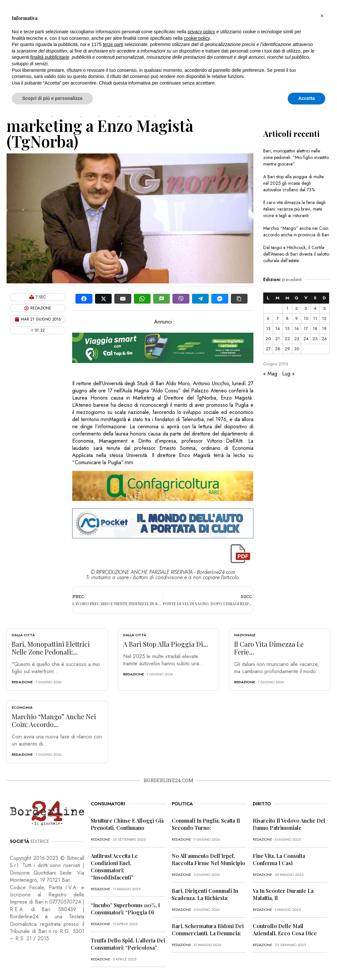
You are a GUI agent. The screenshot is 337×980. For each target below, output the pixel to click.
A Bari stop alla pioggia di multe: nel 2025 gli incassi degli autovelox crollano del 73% (294, 183)
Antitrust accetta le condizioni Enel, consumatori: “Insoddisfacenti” (114, 867)
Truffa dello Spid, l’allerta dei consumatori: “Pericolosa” (128, 944)
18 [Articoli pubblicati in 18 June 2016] (315, 329)
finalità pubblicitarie (50, 57)
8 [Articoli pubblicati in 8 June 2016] (287, 318)
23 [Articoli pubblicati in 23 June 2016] (297, 339)
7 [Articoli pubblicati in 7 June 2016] (278, 318)
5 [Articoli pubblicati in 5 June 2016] (324, 308)
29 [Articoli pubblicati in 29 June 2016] (287, 349)
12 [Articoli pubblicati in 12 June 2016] (324, 318)
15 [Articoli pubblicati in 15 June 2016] (287, 329)
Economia (22, 707)
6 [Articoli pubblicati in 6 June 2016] (268, 318)
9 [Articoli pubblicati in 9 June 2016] (297, 318)
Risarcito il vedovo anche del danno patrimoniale (289, 824)
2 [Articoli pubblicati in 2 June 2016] (297, 308)
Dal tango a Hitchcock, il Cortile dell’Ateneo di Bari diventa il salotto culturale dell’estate (296, 254)
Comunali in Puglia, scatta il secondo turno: (206, 824)
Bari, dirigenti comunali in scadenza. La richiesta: (205, 894)
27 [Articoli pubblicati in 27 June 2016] (268, 349)
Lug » (288, 374)
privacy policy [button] (201, 32)
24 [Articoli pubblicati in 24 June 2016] (306, 339)
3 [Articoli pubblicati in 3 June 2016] (306, 308)
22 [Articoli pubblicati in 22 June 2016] (287, 339)
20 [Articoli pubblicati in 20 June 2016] (268, 339)
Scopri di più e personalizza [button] (52, 98)
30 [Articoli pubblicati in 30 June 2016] (297, 349)
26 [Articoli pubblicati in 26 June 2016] (324, 339)
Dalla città (23, 635)
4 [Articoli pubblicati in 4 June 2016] (315, 308)
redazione (22, 682)
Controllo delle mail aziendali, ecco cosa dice (285, 930)
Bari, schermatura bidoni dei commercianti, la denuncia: (208, 930)
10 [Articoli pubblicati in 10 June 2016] (306, 318)
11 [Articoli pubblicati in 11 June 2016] (315, 318)
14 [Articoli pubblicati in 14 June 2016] (278, 329)
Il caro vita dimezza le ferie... (269, 648)
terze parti (113, 44)
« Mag (270, 374)
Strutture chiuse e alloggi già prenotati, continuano (127, 824)
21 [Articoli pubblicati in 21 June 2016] (278, 339)
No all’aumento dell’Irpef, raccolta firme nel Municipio (209, 859)
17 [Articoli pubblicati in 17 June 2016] (306, 329)
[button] (322, 16)
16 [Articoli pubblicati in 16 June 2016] (297, 329)
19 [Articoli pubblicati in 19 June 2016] (324, 329)
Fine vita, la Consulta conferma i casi (279, 859)
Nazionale (245, 635)
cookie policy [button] (197, 38)
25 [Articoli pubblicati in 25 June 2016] (315, 339)
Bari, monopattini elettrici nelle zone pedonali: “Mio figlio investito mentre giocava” (296, 157)
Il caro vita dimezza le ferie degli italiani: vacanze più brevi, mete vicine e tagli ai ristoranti (294, 209)
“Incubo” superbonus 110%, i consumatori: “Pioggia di (125, 909)
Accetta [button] (306, 98)
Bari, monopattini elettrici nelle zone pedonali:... (51, 648)
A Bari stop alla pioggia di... (166, 644)
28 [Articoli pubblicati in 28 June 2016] (278, 349)
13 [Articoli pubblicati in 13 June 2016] (268, 329)
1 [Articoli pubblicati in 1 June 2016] (287, 308)
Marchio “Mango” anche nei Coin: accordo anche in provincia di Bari (296, 231)
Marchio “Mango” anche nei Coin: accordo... (54, 720)
